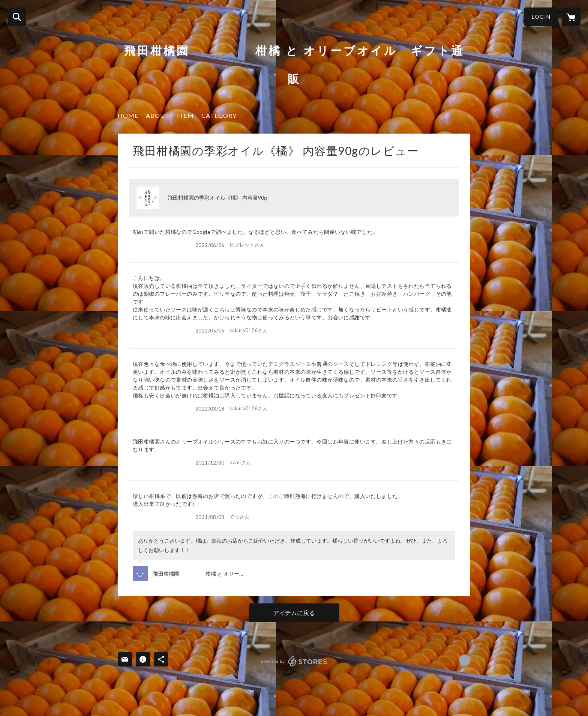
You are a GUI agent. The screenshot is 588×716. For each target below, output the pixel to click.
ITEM (185, 115)
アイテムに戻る (294, 613)
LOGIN (541, 17)
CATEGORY (219, 115)
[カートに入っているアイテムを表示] (571, 17)
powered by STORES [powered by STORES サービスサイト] (294, 661)
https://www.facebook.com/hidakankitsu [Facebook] (465, 660)
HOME (128, 115)
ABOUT (158, 115)
